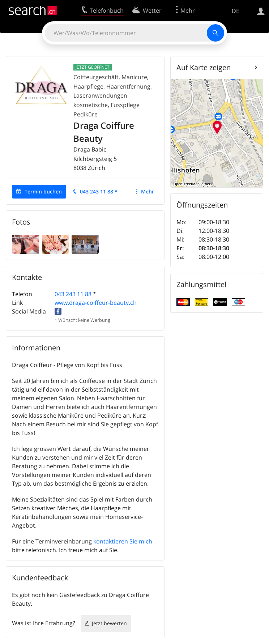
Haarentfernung (128, 86)
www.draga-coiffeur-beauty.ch (96, 303)
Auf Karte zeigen (204, 67)
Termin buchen (43, 191)
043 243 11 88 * (99, 191)
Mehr (148, 191)
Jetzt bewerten (109, 623)
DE (236, 11)
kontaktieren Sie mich (123, 541)
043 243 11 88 (73, 294)
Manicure (134, 77)
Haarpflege (88, 86)
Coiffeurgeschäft (96, 77)
